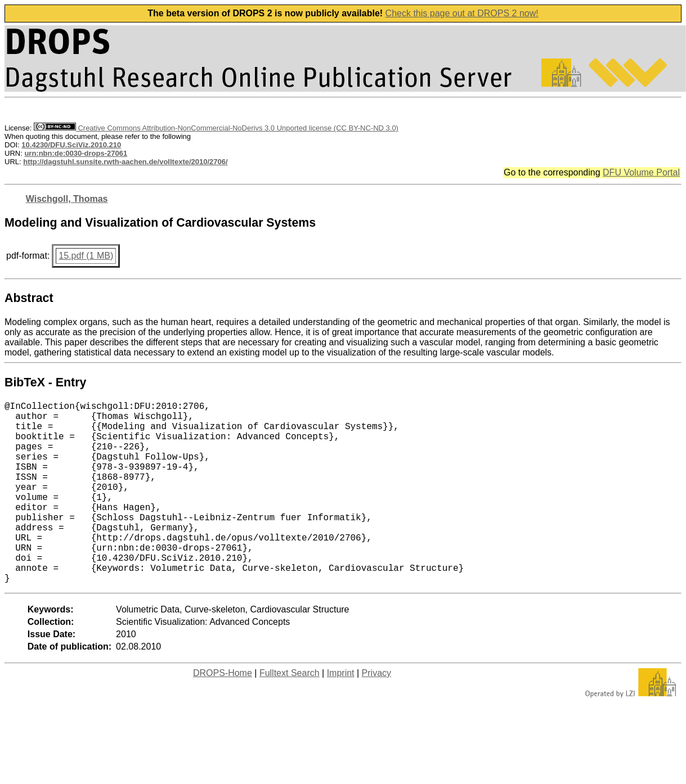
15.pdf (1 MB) (86, 256)
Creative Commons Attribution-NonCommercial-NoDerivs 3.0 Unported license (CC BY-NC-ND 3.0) (216, 128)
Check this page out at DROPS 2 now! (462, 13)
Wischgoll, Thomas (67, 199)
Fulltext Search (290, 713)
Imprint (341, 713)
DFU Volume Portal (641, 172)
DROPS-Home (223, 713)
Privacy (376, 713)
